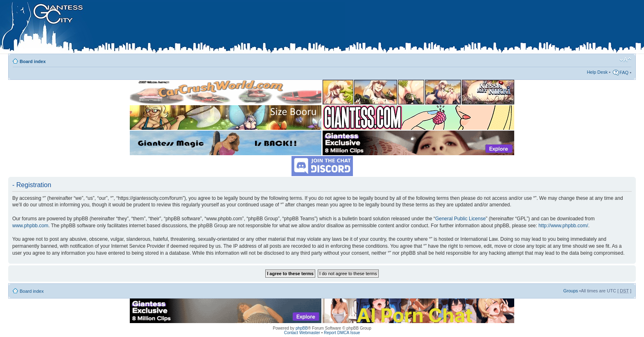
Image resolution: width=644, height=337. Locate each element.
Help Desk (597, 72)
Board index (33, 61)
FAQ (624, 72)
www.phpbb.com (30, 226)
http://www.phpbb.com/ (563, 226)
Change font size (625, 60)
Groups (571, 291)
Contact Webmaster (302, 333)
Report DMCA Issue (342, 333)
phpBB (302, 328)
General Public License (460, 219)
